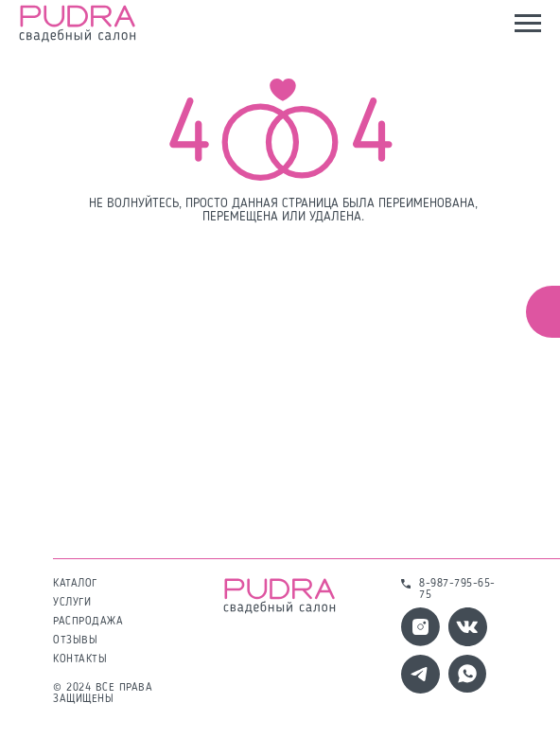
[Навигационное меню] (528, 24)
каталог (75, 584)
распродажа (88, 622)
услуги (72, 603)
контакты (80, 659)
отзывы (75, 641)
